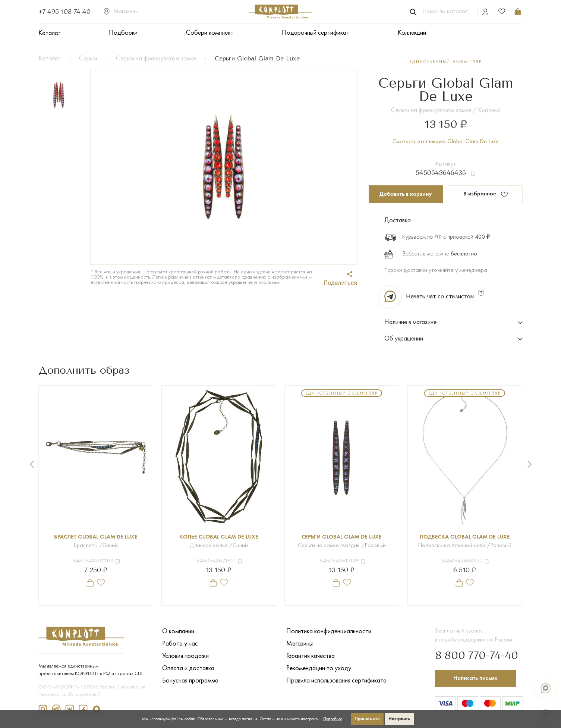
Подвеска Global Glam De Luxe (465, 538)
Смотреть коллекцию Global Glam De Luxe (446, 142)
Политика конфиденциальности (329, 632)
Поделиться (340, 279)
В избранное (486, 195)
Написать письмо (477, 678)
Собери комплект (210, 33)
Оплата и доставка (188, 669)
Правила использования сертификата (336, 681)
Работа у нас (180, 644)
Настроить (399, 719)
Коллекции (412, 33)
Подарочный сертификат (316, 33)
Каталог (49, 33)
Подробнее (333, 719)
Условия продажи (185, 657)
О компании (178, 632)
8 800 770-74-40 (472, 655)
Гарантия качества (311, 657)
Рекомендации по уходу (319, 669)
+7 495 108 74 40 (64, 12)
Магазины (121, 12)
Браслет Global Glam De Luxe (96, 538)
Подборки (123, 33)
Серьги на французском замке (156, 59)
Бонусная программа (190, 681)
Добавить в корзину (406, 195)
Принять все (367, 719)
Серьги (88, 59)
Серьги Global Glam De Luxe (342, 538)
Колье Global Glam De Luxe (219, 538)
